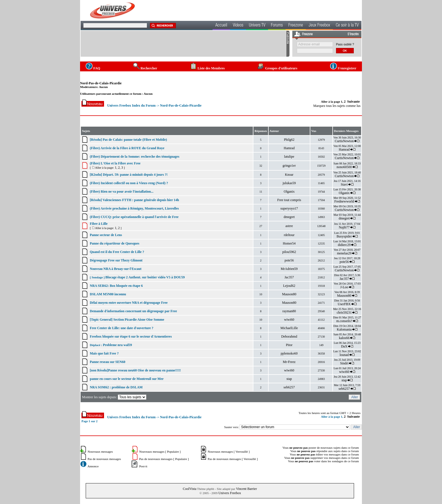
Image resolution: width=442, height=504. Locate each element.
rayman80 (289, 311)
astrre (289, 226)
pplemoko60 (289, 353)
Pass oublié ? (345, 44)
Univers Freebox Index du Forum (131, 105)
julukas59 (289, 183)
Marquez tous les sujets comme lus (337, 106)
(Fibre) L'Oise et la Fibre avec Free (115, 163)
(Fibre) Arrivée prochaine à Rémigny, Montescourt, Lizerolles (134, 208)
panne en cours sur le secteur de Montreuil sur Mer (127, 379)
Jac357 (289, 277)
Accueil (221, 26)
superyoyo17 (289, 208)
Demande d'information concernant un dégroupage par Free (133, 311)
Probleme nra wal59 (117, 345)
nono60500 (344, 167)
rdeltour (289, 235)
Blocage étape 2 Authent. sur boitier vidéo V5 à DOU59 (145, 277)
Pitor (289, 345)
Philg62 (289, 140)
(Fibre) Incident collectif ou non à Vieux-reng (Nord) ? (129, 183)
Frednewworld (344, 201)
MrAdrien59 (289, 269)
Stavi (344, 184)
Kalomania (344, 329)
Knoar (289, 175)
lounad (344, 355)
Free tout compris (289, 200)
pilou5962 (289, 252)
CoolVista (190, 489)
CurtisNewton (344, 141)
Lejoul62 (289, 286)
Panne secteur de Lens (106, 235)
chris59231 (344, 312)
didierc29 (344, 245)
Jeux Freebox (319, 26)
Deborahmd (289, 336)
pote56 (289, 260)
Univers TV (257, 26)
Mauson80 (289, 294)
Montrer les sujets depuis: (115, 397)
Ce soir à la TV (347, 26)
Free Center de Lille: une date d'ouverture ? (121, 328)
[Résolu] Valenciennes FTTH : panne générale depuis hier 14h (134, 200)
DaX (344, 346)
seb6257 (289, 387)
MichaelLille (289, 328)
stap (289, 379)
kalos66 (344, 338)
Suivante (354, 102)
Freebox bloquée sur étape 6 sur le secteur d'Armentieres (131, 336)
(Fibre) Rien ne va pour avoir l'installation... (121, 192)
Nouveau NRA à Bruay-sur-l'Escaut (115, 269)
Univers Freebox (230, 493)
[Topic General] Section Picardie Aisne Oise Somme (127, 320)
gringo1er (289, 166)
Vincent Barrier (246, 489)
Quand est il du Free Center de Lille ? (117, 252)
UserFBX (344, 304)
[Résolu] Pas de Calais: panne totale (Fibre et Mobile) (128, 140)
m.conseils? (344, 321)
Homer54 (289, 243)
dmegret (289, 217)
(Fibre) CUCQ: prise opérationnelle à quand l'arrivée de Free (134, 217)
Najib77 (344, 227)
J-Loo (344, 287)
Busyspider (344, 236)
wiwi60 (289, 320)
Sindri (344, 363)
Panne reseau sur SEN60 (107, 362)
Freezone (296, 26)
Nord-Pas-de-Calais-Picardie (101, 83)
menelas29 (344, 253)
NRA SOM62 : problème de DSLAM (116, 387)
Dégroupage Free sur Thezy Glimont (116, 260)
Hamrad (289, 148)
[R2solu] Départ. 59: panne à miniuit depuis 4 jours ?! (129, 175)
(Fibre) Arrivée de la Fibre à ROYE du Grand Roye (127, 148)
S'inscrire (353, 34)
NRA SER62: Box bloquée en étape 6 (116, 286)
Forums (277, 26)
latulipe (289, 157)
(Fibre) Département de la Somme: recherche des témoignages (134, 157)
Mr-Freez (289, 362)
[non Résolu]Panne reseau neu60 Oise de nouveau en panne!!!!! (135, 370)
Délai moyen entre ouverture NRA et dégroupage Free (129, 303)
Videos (238, 26)
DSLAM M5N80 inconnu (108, 294)
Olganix (289, 192)
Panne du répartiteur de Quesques (114, 243)
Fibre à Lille (99, 224)
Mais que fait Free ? (104, 353)
